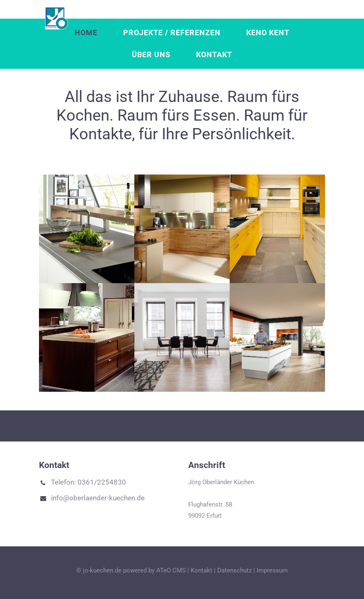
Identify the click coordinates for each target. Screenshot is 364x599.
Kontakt (214, 55)
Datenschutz (234, 570)
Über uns (151, 55)
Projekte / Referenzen (172, 33)
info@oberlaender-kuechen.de (92, 498)
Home (86, 33)
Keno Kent (268, 33)
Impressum (272, 570)
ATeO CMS (171, 570)
